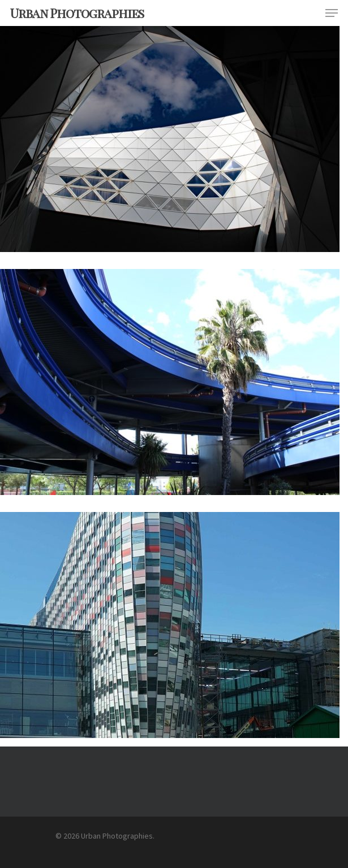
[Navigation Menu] (332, 13)
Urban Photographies (77, 13)
